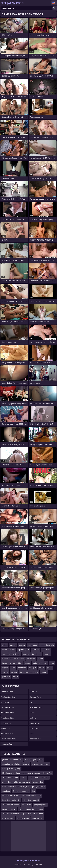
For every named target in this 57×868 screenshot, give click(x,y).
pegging (26, 764)
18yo (45, 663)
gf (30, 668)
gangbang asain (40, 805)
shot (41, 759)
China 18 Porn (7, 692)
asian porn (34, 728)
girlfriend (16, 654)
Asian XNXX (6, 723)
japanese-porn (24, 650)
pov (35, 668)
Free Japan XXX (7, 718)
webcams (37, 663)
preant (24, 778)
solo (42, 645)
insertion (36, 650)
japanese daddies (9, 809)
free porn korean (29, 796)
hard (29, 805)
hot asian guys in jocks (11, 800)
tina (33, 791)
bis (40, 796)
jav (31, 702)
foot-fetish (46, 650)
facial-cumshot (26, 672)
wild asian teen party (22, 782)
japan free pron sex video (33, 814)
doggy (28, 663)
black (20, 663)
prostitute (6, 677)
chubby (44, 672)
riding (5, 645)
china (13, 668)
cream (42, 668)
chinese (47, 654)
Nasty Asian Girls (8, 697)
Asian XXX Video (8, 713)
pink (36, 672)
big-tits (5, 668)
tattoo (40, 659)
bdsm (52, 663)
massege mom (8, 818)
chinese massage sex (40, 764)
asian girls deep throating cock (31, 809)
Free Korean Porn (8, 739)
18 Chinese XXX (7, 707)
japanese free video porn (12, 759)
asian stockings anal (10, 778)
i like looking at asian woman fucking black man (21, 773)
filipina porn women (21, 791)
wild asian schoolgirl (31, 800)
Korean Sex (6, 728)
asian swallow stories (11, 805)
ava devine (7, 782)
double (12, 650)
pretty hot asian (38, 787)
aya (23, 805)
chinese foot (47, 773)
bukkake (26, 654)
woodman (6, 791)
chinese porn (35, 697)
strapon (13, 645)
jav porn (33, 718)
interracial (50, 645)
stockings (6, 654)
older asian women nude (39, 778)
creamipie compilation (11, 764)
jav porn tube (35, 723)
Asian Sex (33, 692)
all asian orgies (31, 759)
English (54, 3)
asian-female (19, 659)
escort (15, 677)
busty (5, 650)
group (49, 668)
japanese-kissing (9, 663)
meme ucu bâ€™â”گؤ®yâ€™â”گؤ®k (16, 787)
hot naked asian (23, 818)
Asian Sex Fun (7, 734)
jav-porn (14, 672)
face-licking (37, 654)
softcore (22, 645)
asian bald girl (38, 818)
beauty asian (38, 782)
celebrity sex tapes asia (11, 814)
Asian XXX (34, 713)
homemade (7, 659)
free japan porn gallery (11, 769)
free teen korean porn (11, 796)
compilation (33, 645)
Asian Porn (6, 702)
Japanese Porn (7, 744)
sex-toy (5, 672)
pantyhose (22, 668)
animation (31, 659)
